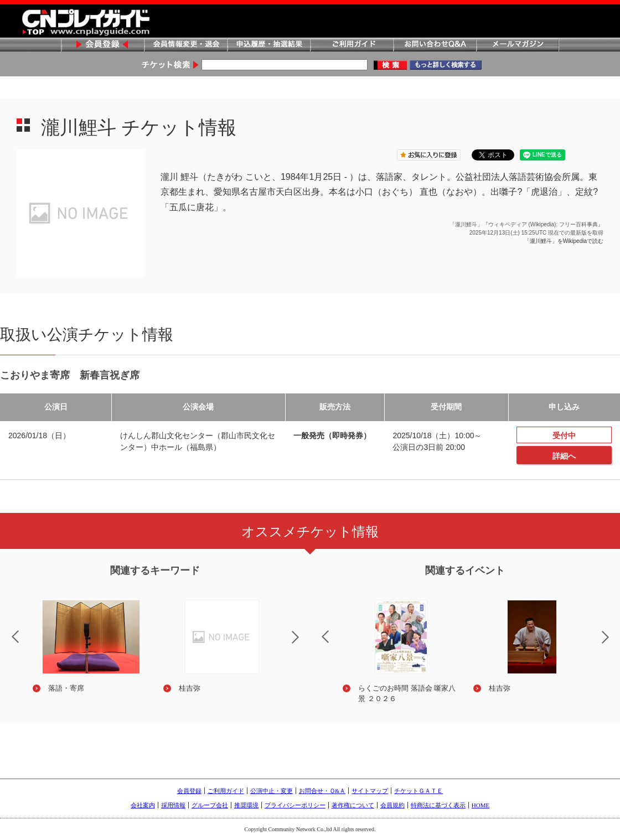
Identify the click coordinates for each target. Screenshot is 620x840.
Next (304, 644)
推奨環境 (246, 805)
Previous (316, 630)
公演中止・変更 (272, 791)
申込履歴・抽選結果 (268, 45)
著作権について (353, 805)
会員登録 (102, 45)
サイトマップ (370, 791)
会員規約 (392, 805)
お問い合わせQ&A (435, 45)
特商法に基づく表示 (438, 805)
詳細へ (564, 456)
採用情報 (173, 805)
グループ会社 (210, 805)
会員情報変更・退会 (185, 45)
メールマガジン (518, 45)
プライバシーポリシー (295, 805)
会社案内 (143, 805)
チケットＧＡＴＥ (418, 791)
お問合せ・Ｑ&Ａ (322, 791)
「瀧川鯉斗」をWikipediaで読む (564, 241)
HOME (480, 805)
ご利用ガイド (352, 45)
